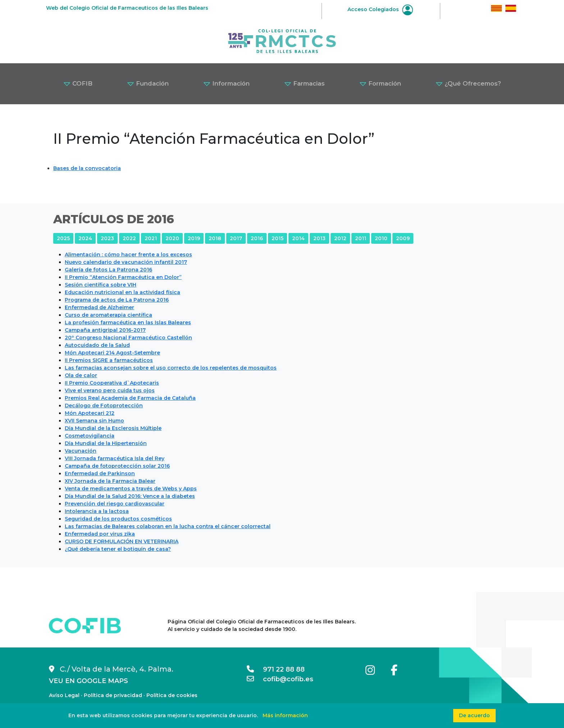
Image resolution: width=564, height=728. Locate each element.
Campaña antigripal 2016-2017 (105, 330)
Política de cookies (172, 695)
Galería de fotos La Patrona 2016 (108, 270)
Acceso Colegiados (380, 9)
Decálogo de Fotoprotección (104, 406)
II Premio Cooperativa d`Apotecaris (112, 383)
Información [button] (226, 83)
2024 (85, 238)
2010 (381, 238)
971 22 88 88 (276, 669)
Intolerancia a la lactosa (97, 511)
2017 (236, 238)
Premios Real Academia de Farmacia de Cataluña (130, 398)
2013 (319, 238)
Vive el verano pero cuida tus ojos (110, 390)
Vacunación (81, 451)
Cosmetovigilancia (90, 436)
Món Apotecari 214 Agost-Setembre (112, 353)
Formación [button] (380, 83)
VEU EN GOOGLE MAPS (88, 681)
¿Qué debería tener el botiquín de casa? (118, 549)
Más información (285, 715)
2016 (257, 238)
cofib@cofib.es (280, 679)
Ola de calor (81, 375)
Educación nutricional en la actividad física (122, 292)
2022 (129, 238)
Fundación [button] (148, 83)
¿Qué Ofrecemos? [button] (468, 83)
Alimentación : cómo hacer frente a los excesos (128, 255)
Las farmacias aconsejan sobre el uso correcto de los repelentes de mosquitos (171, 368)
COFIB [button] (78, 83)
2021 (151, 238)
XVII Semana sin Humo (94, 421)
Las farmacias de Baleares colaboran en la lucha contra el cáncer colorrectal (168, 526)
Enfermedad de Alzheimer (99, 307)
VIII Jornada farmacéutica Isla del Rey (115, 458)
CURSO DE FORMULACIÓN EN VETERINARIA (122, 541)
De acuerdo (474, 715)
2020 (172, 238)
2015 (278, 238)
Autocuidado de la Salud (97, 345)
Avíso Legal (64, 695)
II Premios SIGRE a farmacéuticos (109, 360)
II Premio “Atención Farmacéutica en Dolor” (123, 277)
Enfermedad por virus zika (100, 534)
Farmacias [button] (304, 83)
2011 (361, 238)
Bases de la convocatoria (87, 168)
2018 (215, 238)
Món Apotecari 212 (90, 413)
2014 (298, 238)
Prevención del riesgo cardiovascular (115, 504)
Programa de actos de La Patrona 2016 (117, 300)
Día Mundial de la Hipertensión (106, 443)
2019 (194, 238)
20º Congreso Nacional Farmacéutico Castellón (128, 338)
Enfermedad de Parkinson (100, 473)
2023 (107, 238)
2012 (340, 238)
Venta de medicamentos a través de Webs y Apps (131, 489)
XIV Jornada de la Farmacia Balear (110, 481)
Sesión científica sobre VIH (101, 285)
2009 (403, 238)
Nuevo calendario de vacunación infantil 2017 (126, 262)
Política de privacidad (113, 695)
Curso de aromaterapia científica (108, 315)
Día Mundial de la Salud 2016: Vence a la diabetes (130, 496)
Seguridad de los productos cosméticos (118, 519)
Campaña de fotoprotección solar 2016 (117, 466)
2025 (63, 238)
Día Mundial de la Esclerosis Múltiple (113, 428)
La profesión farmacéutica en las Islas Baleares (128, 322)
